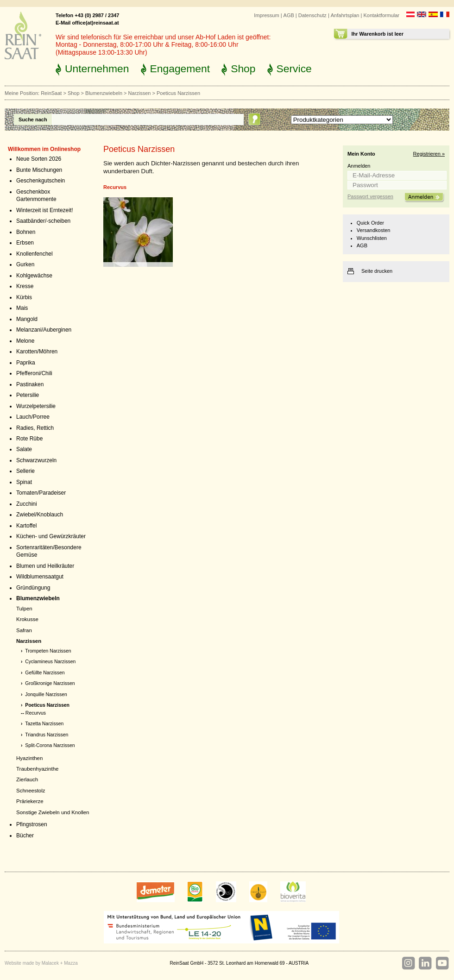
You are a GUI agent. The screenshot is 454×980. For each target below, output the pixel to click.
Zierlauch (27, 779)
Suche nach (33, 119)
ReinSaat (51, 93)
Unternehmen (97, 69)
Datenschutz (312, 15)
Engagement (180, 69)
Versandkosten (374, 230)
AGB (289, 15)
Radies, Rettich (35, 428)
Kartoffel (26, 526)
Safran (24, 630)
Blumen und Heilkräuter (45, 566)
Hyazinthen (29, 758)
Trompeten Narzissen (48, 651)
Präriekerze (30, 801)
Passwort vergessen (370, 196)
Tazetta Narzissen (44, 724)
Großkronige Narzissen (50, 683)
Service (294, 69)
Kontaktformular (381, 15)
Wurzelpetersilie (36, 406)
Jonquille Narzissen (46, 694)
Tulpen (24, 609)
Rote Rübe (29, 439)
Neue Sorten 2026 (39, 159)
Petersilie (28, 395)
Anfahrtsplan (345, 15)
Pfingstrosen (32, 824)
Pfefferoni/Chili (34, 373)
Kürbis (24, 297)
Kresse (25, 286)
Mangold (27, 319)
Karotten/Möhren (37, 352)
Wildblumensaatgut (40, 577)
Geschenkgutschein (41, 181)
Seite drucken (377, 271)
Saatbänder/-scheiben (43, 221)
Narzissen (140, 93)
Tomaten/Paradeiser (41, 493)
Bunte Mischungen (39, 170)
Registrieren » (429, 154)
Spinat (24, 482)
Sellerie (25, 471)
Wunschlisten (372, 238)
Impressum (266, 15)
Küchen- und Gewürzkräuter (51, 536)
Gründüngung (33, 588)
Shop (243, 69)
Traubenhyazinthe (37, 769)
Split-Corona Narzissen (50, 745)
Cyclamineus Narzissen (50, 662)
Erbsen (25, 243)
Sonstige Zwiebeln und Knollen (53, 812)
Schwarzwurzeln (36, 460)
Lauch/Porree (33, 417)
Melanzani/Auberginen (44, 330)
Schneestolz (31, 791)
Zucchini (27, 504)
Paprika (26, 363)
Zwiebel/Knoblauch (40, 515)
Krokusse (27, 619)
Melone (25, 341)
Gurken (25, 264)
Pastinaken (30, 384)
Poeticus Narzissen (47, 705)
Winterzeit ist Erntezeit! (45, 210)
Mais (22, 308)
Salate (24, 449)
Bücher (25, 836)
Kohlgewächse (34, 276)
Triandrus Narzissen (47, 735)
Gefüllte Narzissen (45, 673)
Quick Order (370, 223)
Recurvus (36, 713)
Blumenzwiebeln (104, 93)
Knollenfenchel (35, 254)
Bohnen (26, 232)
